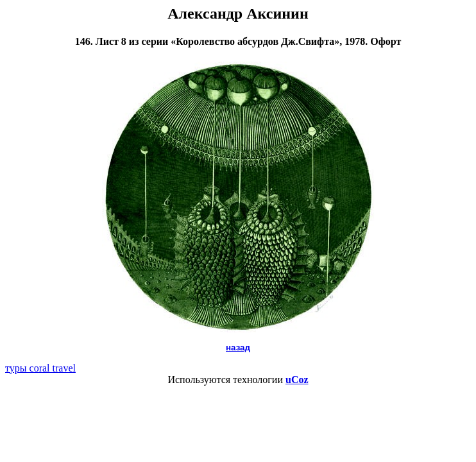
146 (83, 41)
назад (238, 347)
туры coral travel (40, 368)
